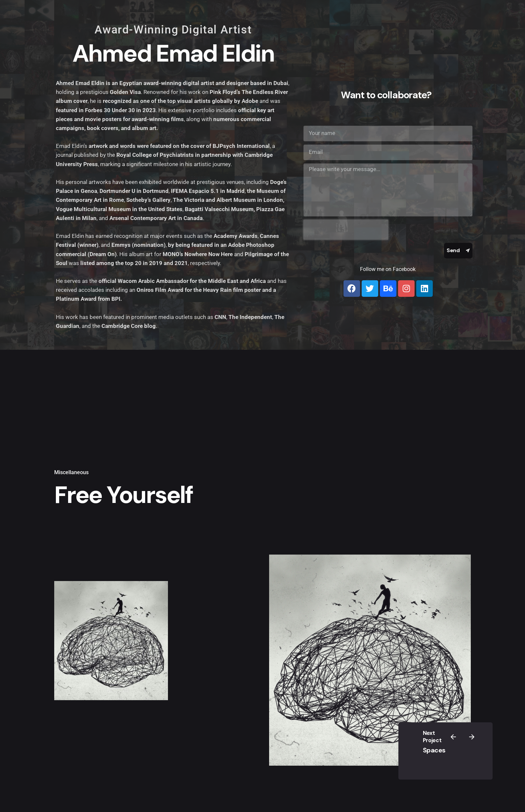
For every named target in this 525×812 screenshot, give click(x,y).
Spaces (434, 750)
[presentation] (346, 230)
